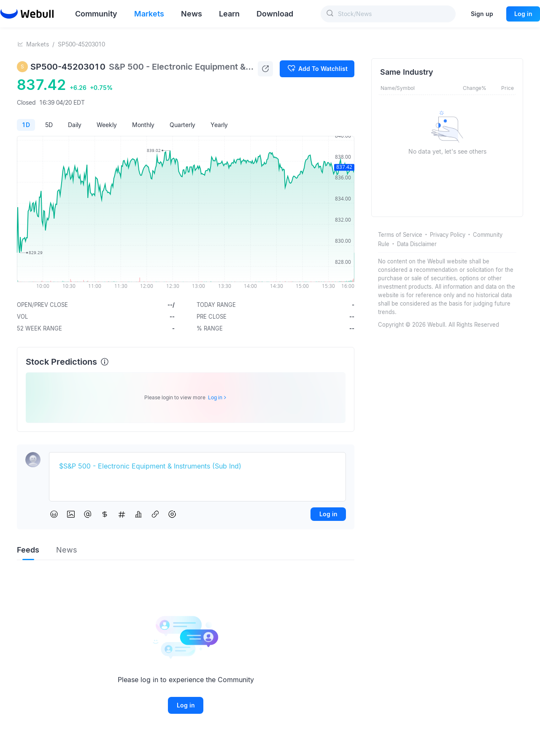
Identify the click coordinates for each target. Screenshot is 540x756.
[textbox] (197, 466)
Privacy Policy (448, 235)
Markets (38, 44)
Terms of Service (400, 235)
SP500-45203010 (81, 44)
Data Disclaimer (417, 244)
